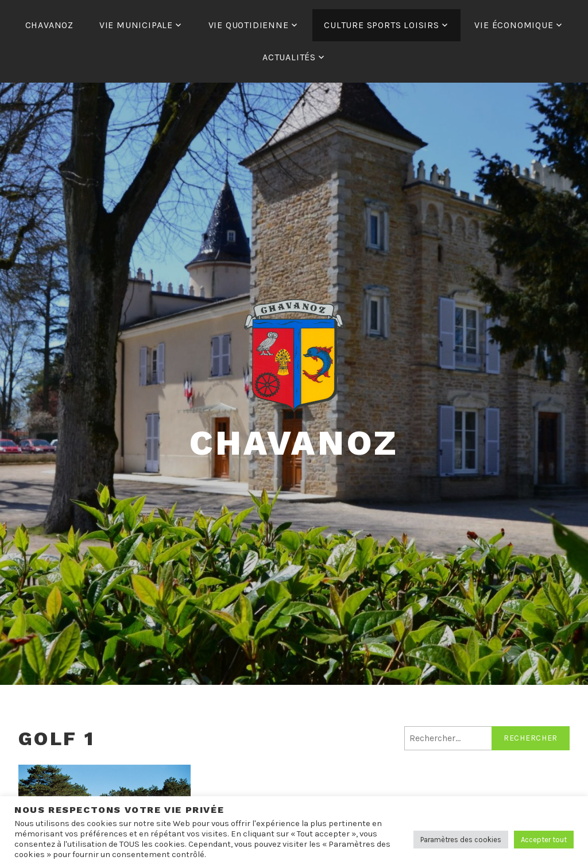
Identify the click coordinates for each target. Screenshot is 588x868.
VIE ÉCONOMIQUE (514, 25)
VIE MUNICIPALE (136, 25)
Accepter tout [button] (544, 840)
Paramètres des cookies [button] (461, 840)
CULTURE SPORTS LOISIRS (382, 25)
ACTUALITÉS (289, 57)
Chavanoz (294, 443)
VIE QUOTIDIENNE (249, 25)
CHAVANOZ (49, 25)
